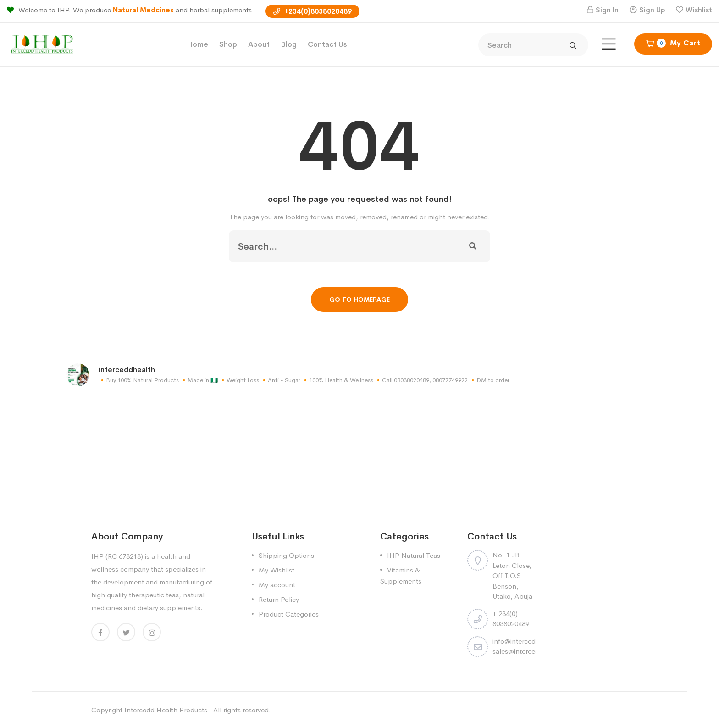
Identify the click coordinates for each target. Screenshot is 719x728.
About (259, 44)
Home (197, 44)
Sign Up (652, 10)
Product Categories (289, 614)
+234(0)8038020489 (312, 11)
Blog (289, 44)
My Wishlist (277, 570)
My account (277, 585)
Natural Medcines (144, 10)
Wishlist (699, 10)
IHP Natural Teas (414, 555)
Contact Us (327, 44)
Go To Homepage (359, 300)
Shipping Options (286, 555)
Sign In (607, 10)
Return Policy (279, 599)
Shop (228, 44)
